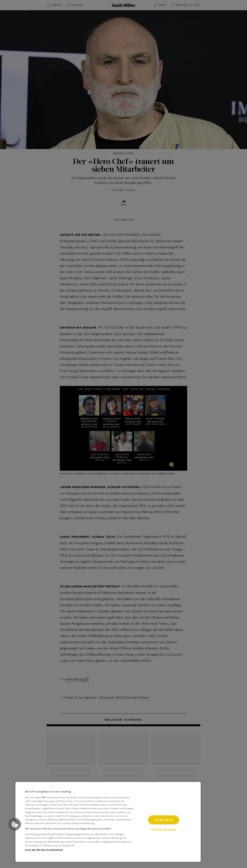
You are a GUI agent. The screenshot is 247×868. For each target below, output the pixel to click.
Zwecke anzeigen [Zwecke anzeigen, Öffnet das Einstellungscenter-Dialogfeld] (164, 829)
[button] (15, 824)
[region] (108, 822)
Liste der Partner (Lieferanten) (44, 850)
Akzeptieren (164, 820)
